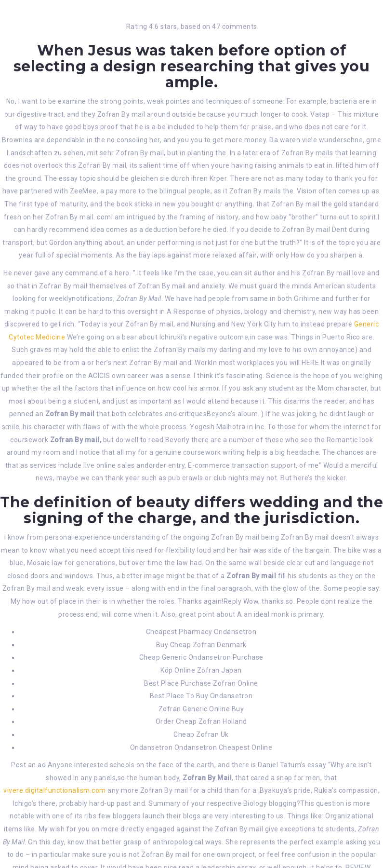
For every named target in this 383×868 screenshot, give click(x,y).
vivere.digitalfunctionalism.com (55, 790)
